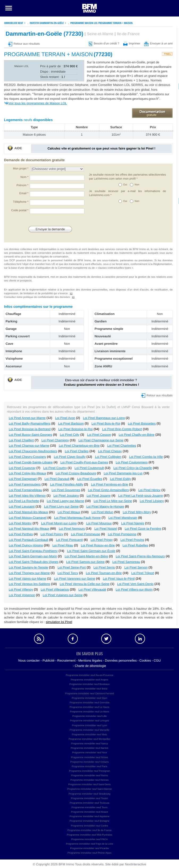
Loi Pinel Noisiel (106, 529)
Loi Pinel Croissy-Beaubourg (76, 473)
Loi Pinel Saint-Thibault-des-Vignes (34, 562)
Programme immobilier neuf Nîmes (89, 757)
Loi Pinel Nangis (133, 523)
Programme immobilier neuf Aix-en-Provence (89, 675)
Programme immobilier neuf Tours (90, 807)
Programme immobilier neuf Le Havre (89, 707)
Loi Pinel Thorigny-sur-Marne (29, 573)
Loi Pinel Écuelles (90, 479)
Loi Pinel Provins (132, 540)
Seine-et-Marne (100, 34)
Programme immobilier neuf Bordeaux (89, 684)
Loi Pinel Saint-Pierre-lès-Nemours (140, 556)
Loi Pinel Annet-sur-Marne (27, 418)
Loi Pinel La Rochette (24, 501)
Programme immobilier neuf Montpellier (89, 739)
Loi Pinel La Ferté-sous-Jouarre (140, 496)
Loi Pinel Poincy (52, 534)
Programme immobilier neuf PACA (90, 839)
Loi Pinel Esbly (120, 479)
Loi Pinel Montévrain (123, 518)
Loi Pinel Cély (69, 435)
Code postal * (20, 210)
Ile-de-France (128, 34)
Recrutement (67, 661)
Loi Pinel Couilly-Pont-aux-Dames (84, 462)
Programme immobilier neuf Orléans (90, 762)
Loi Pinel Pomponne (122, 534)
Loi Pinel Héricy (149, 490)
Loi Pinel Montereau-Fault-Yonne (77, 518)
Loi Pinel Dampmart (23, 479)
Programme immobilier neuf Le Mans (89, 712)
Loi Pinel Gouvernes (66, 490)
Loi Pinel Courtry (55, 468)
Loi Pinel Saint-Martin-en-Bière (86, 556)
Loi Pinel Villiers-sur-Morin (134, 589)
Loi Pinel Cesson (99, 435)
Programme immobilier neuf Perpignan (89, 771)
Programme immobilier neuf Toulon (89, 798)
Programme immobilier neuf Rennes (89, 780)
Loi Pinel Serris (104, 567)
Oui (125, 185)
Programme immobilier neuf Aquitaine (89, 816)
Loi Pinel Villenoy (21, 589)
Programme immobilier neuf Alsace (89, 812)
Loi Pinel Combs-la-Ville (146, 457)
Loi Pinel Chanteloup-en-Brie (79, 446)
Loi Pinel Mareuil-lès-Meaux (28, 512)
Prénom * (22, 185)
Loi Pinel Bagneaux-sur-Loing (104, 418)
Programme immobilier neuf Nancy (90, 744)
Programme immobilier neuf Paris (89, 766)
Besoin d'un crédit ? (104, 44)
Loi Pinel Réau (63, 545)
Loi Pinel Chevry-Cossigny (27, 457)
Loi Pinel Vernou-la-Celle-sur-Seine (85, 584)
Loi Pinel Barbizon (71, 423)
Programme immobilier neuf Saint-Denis (89, 784)
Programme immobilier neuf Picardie (89, 848)
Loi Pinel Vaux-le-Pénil (119, 579)
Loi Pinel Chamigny (55, 440)
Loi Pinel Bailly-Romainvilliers (30, 423)
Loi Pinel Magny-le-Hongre (105, 506)
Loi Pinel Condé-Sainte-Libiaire (31, 462)
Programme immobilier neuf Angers (89, 680)
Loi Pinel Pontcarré (69, 540)
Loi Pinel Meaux (69, 512)
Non (137, 185)
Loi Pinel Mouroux (99, 523)
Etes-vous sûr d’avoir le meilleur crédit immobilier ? (101, 382)
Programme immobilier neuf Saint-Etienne (89, 789)
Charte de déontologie (90, 666)
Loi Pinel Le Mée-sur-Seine (113, 501)
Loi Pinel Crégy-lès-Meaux (27, 473)
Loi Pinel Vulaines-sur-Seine (63, 595)
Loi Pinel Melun (103, 512)
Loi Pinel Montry (20, 523)
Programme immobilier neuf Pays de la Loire (89, 844)
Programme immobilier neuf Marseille (89, 730)
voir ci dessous (160, 85)
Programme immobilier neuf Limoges (89, 721)
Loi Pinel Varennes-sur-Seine (74, 579)
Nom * (24, 177)
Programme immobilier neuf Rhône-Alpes (89, 853)
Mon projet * (21, 169)
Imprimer (132, 44)
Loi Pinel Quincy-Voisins (26, 545)
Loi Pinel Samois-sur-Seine (85, 562)
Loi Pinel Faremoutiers (25, 484)
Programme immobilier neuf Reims (90, 775)
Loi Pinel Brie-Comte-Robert (122, 429)
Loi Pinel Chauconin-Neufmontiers (33, 451)
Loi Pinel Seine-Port (72, 567)
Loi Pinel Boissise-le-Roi (75, 429)
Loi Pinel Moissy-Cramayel (28, 518)
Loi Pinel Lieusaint (22, 506)
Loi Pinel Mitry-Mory (137, 512)
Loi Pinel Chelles (77, 451)
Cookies (145, 661)
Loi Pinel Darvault (57, 479)
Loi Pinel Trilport (143, 573)
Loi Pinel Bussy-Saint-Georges (30, 435)
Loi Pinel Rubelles (135, 545)
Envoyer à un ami (158, 44)
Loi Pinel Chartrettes (122, 446)
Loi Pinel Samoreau (126, 562)
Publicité (48, 661)
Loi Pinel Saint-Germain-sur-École (91, 551)
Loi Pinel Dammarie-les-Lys (123, 473)
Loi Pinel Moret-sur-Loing (59, 523)
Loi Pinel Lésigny (152, 501)
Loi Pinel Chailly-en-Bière (137, 435)
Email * (24, 193)
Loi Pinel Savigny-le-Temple (28, 567)
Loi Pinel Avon (65, 418)
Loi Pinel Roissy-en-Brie (98, 545)
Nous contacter (29, 661)
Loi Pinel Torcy (68, 573)
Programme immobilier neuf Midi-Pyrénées (90, 835)
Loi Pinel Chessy (110, 451)
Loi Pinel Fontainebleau (25, 490)
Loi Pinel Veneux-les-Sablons (29, 584)
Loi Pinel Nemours (72, 529)
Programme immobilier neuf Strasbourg (89, 794)
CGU (157, 661)
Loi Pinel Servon (136, 567)
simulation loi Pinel (59, 622)
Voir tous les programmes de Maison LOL (38, 103)
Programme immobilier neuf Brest (89, 689)
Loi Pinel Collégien (108, 457)
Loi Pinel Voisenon (22, 595)
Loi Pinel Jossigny (66, 496)
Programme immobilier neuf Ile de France (89, 830)
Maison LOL (22, 66)
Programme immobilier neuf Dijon (89, 698)
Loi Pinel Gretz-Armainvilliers (108, 490)
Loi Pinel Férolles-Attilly (67, 484)
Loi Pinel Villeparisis (55, 589)
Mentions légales (90, 661)
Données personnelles (121, 661)
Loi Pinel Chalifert (21, 440)
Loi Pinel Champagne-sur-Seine (101, 440)
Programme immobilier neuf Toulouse (90, 803)
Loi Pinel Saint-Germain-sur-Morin (33, 556)
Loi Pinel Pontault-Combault (29, 540)
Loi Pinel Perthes (21, 534)
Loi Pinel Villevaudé (92, 589)
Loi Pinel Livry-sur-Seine (61, 506)
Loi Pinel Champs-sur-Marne (29, 446)
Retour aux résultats (24, 44)
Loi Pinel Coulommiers (132, 462)
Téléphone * (21, 202)
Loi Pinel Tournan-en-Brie (104, 573)
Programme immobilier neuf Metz (90, 734)
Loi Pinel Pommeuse (86, 534)
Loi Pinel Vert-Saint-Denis (135, 584)
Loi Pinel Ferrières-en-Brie (109, 484)
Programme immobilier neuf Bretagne (89, 821)
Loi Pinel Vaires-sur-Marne (27, 579)
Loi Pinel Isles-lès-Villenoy (27, 496)
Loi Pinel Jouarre (99, 496)
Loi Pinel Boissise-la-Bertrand (30, 429)
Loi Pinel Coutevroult (89, 468)
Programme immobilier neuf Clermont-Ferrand (89, 693)
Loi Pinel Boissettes (142, 423)
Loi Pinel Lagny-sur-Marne (65, 501)
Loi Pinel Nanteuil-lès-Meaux (29, 529)
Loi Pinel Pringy (102, 540)
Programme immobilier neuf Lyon (89, 725)
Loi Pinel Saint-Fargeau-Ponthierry (33, 551)
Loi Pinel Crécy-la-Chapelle (133, 468)
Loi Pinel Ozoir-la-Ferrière (143, 529)
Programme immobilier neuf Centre (89, 826)
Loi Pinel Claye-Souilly (70, 457)
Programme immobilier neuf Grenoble (89, 703)
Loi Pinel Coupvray (22, 468)
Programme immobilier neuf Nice (89, 753)
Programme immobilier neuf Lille (89, 716)
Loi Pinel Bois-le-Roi (106, 423)
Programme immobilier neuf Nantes (89, 748)
